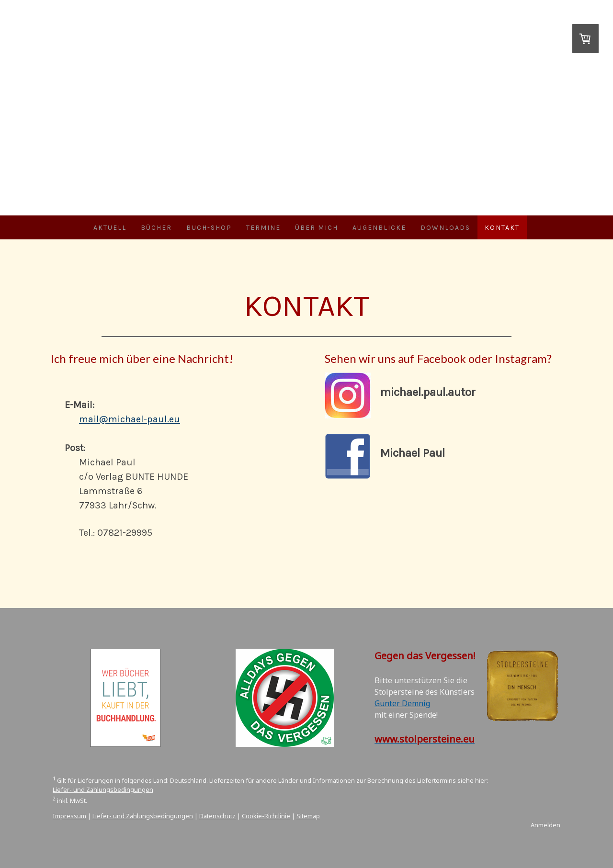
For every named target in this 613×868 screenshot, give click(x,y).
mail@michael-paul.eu (130, 419)
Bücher (156, 228)
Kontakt (502, 228)
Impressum (69, 816)
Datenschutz (217, 816)
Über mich (317, 228)
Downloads (445, 228)
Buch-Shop (209, 228)
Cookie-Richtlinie (266, 816)
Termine (263, 228)
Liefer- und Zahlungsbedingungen (103, 789)
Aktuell (110, 228)
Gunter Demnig (402, 703)
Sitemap (308, 816)
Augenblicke (379, 228)
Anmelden (545, 825)
